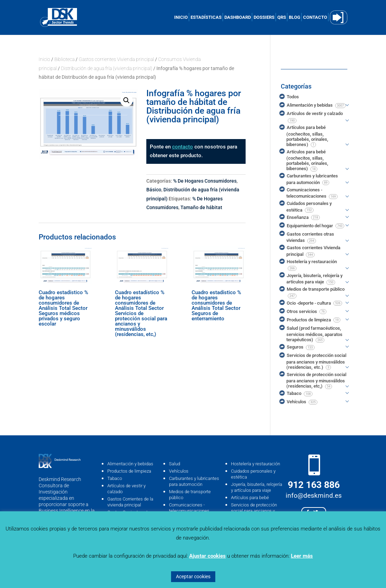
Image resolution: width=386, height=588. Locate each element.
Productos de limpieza (129, 471)
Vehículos (179, 471)
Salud (175, 464)
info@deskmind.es (314, 495)
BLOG (295, 17)
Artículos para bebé (250, 498)
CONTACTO (315, 17)
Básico (154, 190)
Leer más (302, 556)
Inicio (44, 59)
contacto (183, 147)
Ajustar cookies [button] (207, 556)
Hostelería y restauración (256, 464)
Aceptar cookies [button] (193, 576)
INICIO (181, 17)
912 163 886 (314, 485)
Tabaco (115, 478)
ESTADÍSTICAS (206, 17)
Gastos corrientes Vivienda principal (116, 59)
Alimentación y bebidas (130, 464)
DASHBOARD (238, 17)
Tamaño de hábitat (201, 207)
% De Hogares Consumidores (205, 181)
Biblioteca (64, 59)
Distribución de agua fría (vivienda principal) (107, 68)
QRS (282, 17)
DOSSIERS (264, 17)
